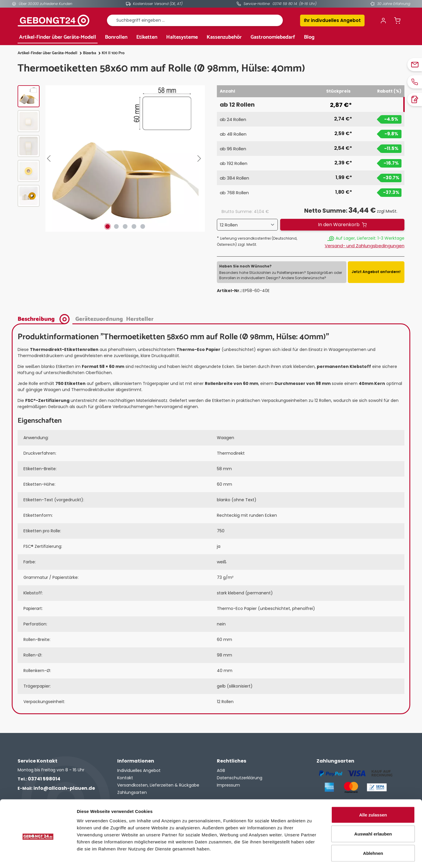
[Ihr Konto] (383, 21)
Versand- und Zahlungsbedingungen (365, 246)
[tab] (45, 319)
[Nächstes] (200, 158)
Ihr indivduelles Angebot (332, 20)
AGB (221, 770)
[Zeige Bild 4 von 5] (134, 226)
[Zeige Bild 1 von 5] (108, 226)
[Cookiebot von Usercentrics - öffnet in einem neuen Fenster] (38, 857)
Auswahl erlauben (373, 810)
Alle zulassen (373, 791)
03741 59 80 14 (285, 4)
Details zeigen (312, 856)
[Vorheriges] (50, 158)
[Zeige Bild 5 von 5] (143, 226)
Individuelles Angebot (139, 770)
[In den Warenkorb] (342, 225)
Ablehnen (373, 829)
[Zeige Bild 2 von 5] (116, 226)
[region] (111, 158)
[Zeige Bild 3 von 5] (125, 226)
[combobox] (195, 20)
